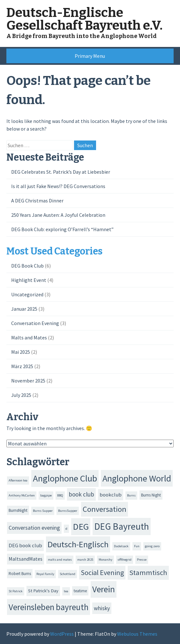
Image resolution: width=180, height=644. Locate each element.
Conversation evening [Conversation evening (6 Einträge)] (34, 528)
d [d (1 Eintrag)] (66, 529)
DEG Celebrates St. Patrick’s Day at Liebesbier (61, 172)
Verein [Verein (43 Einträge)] (104, 589)
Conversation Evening (35, 323)
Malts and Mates (29, 337)
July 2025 (21, 395)
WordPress (62, 634)
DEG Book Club (27, 266)
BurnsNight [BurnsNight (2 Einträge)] (18, 510)
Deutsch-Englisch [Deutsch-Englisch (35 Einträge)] (78, 544)
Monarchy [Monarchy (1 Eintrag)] (105, 560)
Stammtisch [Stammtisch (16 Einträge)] (148, 572)
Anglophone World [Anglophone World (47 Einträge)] (137, 478)
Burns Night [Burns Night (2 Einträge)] (151, 495)
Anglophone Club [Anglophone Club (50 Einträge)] (65, 478)
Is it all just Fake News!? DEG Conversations (58, 186)
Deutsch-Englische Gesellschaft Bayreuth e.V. (84, 19)
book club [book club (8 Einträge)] (81, 494)
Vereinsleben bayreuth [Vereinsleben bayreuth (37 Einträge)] (49, 607)
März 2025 (22, 366)
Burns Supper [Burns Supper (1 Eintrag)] (43, 511)
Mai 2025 (21, 352)
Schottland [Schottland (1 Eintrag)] (67, 574)
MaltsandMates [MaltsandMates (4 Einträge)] (26, 559)
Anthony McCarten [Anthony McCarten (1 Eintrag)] (22, 495)
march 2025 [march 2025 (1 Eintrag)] (85, 560)
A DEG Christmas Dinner (37, 201)
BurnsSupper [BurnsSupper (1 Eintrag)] (68, 511)
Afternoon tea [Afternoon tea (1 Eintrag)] (18, 480)
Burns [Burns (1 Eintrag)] (131, 495)
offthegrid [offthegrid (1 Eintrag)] (125, 560)
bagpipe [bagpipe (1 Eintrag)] (46, 495)
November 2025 (28, 381)
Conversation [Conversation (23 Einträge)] (105, 509)
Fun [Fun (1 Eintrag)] (137, 546)
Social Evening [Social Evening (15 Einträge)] (102, 572)
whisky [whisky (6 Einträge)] (102, 608)
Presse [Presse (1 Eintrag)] (142, 560)
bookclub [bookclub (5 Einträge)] (111, 495)
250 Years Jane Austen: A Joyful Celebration (58, 215)
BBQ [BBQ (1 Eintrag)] (60, 495)
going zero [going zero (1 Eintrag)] (152, 546)
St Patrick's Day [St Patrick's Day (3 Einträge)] (43, 591)
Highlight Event (29, 280)
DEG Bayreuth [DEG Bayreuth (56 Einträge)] (122, 526)
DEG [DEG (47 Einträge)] (81, 527)
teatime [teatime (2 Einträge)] (80, 591)
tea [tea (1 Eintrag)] (66, 591)
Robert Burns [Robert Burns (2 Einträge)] (20, 574)
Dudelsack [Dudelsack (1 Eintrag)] (121, 546)
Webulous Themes (137, 634)
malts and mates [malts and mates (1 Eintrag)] (60, 560)
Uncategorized (27, 294)
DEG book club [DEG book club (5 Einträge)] (25, 545)
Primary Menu (90, 56)
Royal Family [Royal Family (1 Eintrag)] (45, 574)
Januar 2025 (24, 309)
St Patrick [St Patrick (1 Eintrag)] (16, 591)
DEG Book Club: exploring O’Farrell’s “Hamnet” (62, 229)
